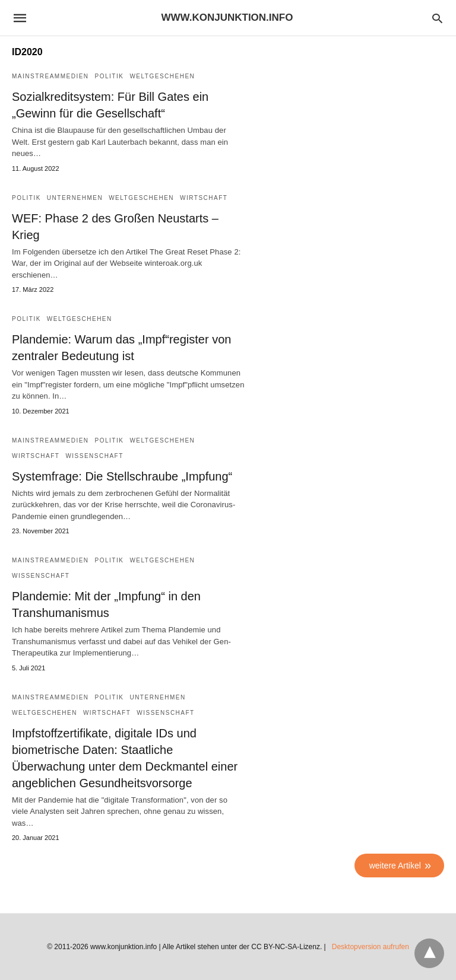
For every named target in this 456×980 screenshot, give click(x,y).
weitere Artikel (395, 866)
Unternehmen (75, 198)
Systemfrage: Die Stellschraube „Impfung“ (122, 476)
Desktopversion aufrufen (370, 947)
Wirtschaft (204, 198)
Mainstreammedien (50, 76)
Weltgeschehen (162, 76)
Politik (110, 76)
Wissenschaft (94, 456)
